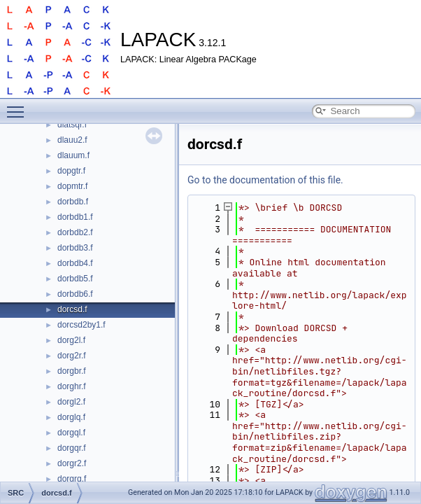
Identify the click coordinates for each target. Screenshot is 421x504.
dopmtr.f (72, 186)
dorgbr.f (72, 371)
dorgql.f (71, 433)
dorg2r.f (72, 356)
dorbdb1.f (75, 217)
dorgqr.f (72, 448)
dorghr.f (72, 386)
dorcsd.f (72, 309)
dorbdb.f (73, 202)
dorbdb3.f (75, 248)
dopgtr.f (71, 171)
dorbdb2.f (75, 232)
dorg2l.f (71, 340)
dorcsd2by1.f (81, 325)
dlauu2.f (72, 140)
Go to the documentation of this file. (265, 180)
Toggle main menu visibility (19, 106)
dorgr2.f (72, 463)
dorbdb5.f (75, 279)
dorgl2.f (71, 402)
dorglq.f (71, 417)
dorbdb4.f (75, 263)
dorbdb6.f (75, 294)
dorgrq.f (72, 479)
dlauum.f (73, 155)
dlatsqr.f (72, 125)
